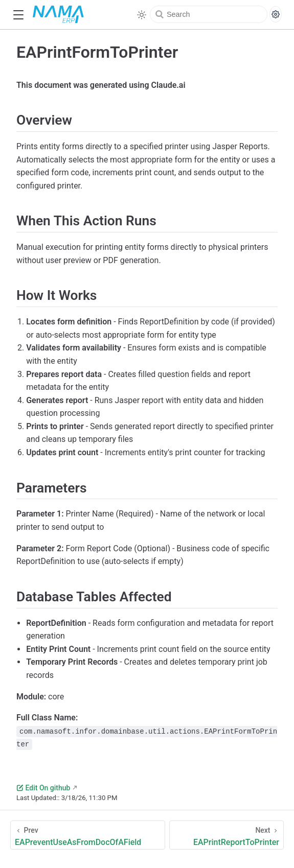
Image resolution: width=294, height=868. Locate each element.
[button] (18, 15)
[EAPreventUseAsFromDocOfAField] (88, 835)
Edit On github (43, 788)
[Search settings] (276, 14)
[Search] (209, 14)
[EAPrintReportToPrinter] (227, 835)
